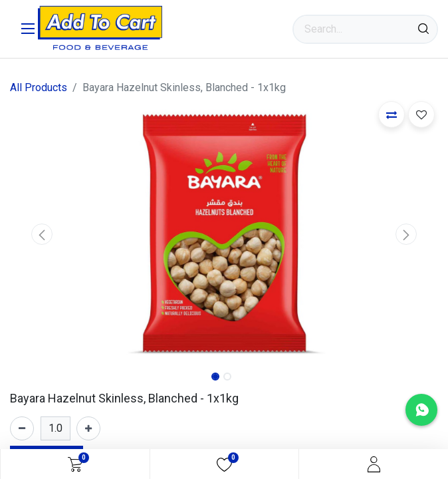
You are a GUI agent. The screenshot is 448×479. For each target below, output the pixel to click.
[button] (42, 234)
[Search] (423, 29)
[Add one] (88, 428)
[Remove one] (22, 428)
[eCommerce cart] (75, 464)
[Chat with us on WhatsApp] (421, 410)
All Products (39, 87)
